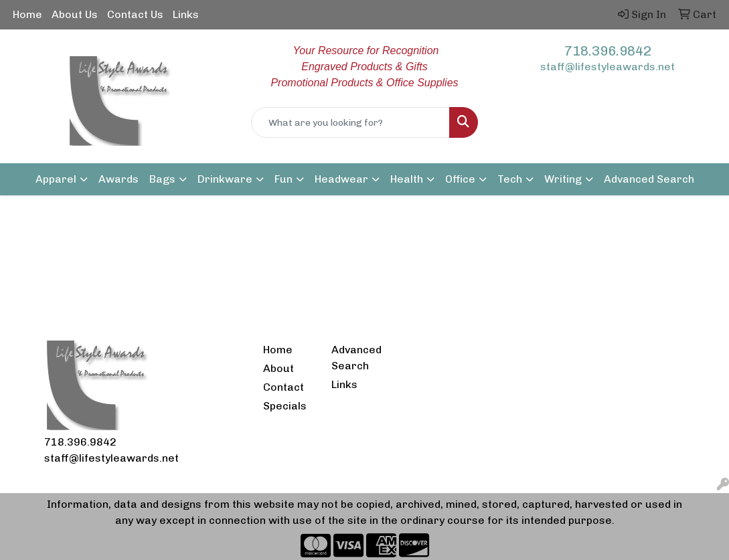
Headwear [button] (341, 179)
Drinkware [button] (225, 179)
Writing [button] (563, 179)
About (278, 368)
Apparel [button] (56, 179)
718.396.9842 (608, 51)
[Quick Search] (350, 122)
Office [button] (460, 179)
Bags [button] (162, 179)
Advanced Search (649, 179)
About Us (75, 14)
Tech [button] (510, 179)
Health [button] (407, 179)
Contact (283, 387)
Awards (118, 179)
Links (186, 14)
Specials (285, 406)
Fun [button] (283, 179)
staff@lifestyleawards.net (607, 67)
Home (27, 14)
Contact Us (135, 14)
